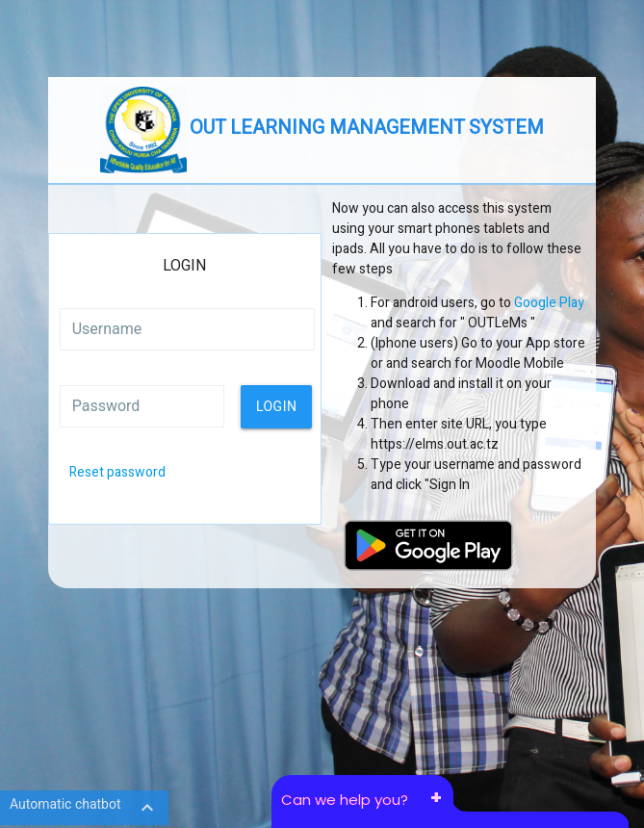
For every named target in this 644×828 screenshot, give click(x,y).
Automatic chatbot (84, 808)
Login (277, 406)
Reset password (117, 472)
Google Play (549, 303)
